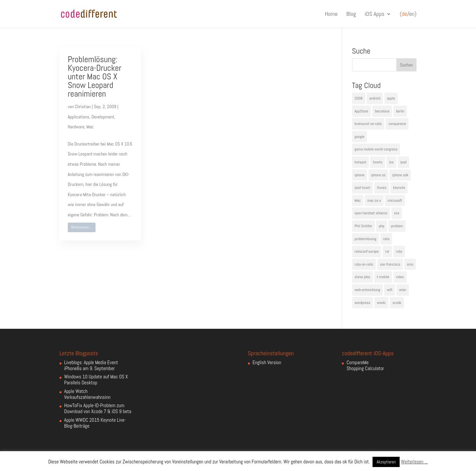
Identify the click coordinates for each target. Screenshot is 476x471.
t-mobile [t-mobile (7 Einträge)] (383, 277)
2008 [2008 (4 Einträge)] (359, 98)
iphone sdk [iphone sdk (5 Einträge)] (400, 175)
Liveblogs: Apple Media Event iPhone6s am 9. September (91, 365)
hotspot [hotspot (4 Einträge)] (361, 162)
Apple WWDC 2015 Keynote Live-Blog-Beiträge (95, 423)
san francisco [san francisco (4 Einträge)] (390, 264)
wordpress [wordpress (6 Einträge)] (363, 303)
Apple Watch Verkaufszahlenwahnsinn (87, 394)
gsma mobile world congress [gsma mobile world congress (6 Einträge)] (376, 149)
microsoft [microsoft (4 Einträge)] (395, 200)
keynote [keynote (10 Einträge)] (399, 188)
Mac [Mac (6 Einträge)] (358, 200)
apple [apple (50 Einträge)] (391, 98)
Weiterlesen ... (82, 227)
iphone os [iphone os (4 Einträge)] (378, 175)
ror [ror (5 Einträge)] (387, 251)
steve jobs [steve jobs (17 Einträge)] (362, 277)
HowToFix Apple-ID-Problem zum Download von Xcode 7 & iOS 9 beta (98, 408)
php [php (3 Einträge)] (381, 226)
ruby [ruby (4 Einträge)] (399, 251)
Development (103, 117)
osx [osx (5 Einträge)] (397, 213)
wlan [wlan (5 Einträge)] (402, 290)
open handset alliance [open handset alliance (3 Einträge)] (371, 213)
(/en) (408, 14)
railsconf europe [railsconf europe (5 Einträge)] (367, 251)
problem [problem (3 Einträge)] (397, 226)
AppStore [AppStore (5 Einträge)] (361, 111)
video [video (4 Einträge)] (400, 277)
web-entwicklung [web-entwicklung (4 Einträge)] (368, 290)
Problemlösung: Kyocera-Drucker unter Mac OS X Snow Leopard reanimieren (95, 77)
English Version (267, 362)
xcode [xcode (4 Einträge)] (397, 303)
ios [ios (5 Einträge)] (391, 162)
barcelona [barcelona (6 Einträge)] (382, 111)
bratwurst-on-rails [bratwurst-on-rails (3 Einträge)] (368, 124)
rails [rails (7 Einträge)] (386, 239)
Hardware (76, 127)
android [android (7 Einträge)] (375, 98)
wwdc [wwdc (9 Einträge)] (381, 303)
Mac (90, 127)
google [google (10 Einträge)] (360, 137)
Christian (83, 107)
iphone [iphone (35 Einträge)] (360, 175)
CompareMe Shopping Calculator (365, 365)
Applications (79, 117)
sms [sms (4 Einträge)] (410, 264)
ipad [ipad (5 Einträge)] (403, 162)
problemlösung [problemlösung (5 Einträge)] (366, 239)
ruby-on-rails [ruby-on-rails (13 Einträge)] (364, 264)
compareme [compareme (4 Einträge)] (397, 124)
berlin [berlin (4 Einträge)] (400, 111)
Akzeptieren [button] (386, 462)
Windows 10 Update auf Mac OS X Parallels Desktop (96, 380)
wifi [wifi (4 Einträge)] (390, 290)
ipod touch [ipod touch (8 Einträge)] (363, 188)
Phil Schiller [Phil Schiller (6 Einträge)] (364, 226)
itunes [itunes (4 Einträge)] (382, 188)
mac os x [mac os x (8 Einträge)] (374, 200)
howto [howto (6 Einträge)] (377, 162)
